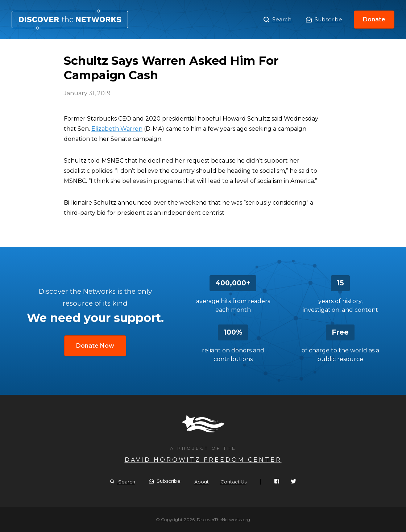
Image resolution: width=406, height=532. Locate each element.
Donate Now (95, 346)
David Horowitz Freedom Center (203, 460)
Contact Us (233, 482)
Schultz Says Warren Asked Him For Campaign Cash (70, 20)
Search (277, 20)
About (202, 482)
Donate (374, 19)
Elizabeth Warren (117, 129)
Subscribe (324, 19)
